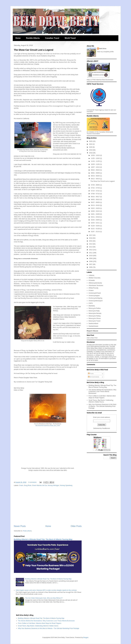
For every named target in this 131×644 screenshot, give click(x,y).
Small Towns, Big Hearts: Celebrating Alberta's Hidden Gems (101, 401)
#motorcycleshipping (95, 298)
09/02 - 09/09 (95, 173)
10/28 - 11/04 (95, 164)
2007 (91, 264)
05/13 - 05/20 (95, 205)
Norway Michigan (53, 485)
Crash (21, 485)
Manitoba (92, 306)
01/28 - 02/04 (95, 226)
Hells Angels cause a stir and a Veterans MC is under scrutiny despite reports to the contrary (46, 590)
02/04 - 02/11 (95, 223)
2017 (91, 235)
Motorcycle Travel (94, 321)
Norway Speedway (66, 485)
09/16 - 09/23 (95, 170)
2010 (91, 256)
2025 (91, 141)
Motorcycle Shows (95, 318)
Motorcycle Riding (95, 316)
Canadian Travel (52, 38)
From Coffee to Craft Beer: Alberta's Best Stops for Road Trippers (102, 397)
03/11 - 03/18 (95, 217)
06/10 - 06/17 (95, 197)
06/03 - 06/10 (95, 199)
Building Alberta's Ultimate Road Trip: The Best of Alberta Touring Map (43, 539)
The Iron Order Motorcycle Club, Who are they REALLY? (44, 598)
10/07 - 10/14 (95, 167)
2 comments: (33, 482)
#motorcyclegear (94, 296)
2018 (91, 153)
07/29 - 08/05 (95, 185)
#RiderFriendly (94, 288)
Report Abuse (92, 331)
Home (18, 38)
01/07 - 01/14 (95, 232)
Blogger (86, 637)
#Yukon (91, 290)
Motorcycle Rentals (95, 313)
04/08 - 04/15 (95, 211)
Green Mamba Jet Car (39, 485)
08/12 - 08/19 (95, 179)
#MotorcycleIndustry (95, 283)
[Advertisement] (48, 506)
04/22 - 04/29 (95, 208)
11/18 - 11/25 (95, 161)
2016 (91, 238)
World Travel (70, 38)
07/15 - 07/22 (95, 191)
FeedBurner (106, 428)
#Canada (92, 280)
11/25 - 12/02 (95, 158)
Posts (91, 374)
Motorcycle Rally (94, 311)
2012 (91, 250)
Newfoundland (93, 323)
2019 (91, 150)
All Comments (94, 377)
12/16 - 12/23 (95, 155)
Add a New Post (92, 338)
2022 (91, 144)
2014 (91, 244)
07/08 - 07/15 (95, 194)
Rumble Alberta (33, 38)
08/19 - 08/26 (95, 176)
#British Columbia (94, 278)
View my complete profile (105, 52)
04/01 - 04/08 (95, 214)
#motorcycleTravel (95, 293)
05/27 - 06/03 (95, 202)
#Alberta (91, 275)
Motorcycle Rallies (95, 308)
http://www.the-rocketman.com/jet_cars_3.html (48, 426)
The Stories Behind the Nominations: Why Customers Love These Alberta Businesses (102, 392)
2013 (91, 247)
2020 (91, 147)
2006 (91, 267)
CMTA (91, 303)
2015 (91, 241)
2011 (91, 253)
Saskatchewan (94, 326)
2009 (91, 258)
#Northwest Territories (96, 285)
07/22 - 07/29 (95, 188)
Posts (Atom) (27, 531)
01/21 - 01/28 (95, 229)
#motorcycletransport (96, 301)
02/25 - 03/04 (95, 220)
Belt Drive (103, 49)
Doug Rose (28, 485)
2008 (91, 261)
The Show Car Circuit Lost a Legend (34, 50)
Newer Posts (20, 526)
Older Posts (76, 526)
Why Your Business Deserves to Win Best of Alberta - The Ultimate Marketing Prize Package (102, 406)
